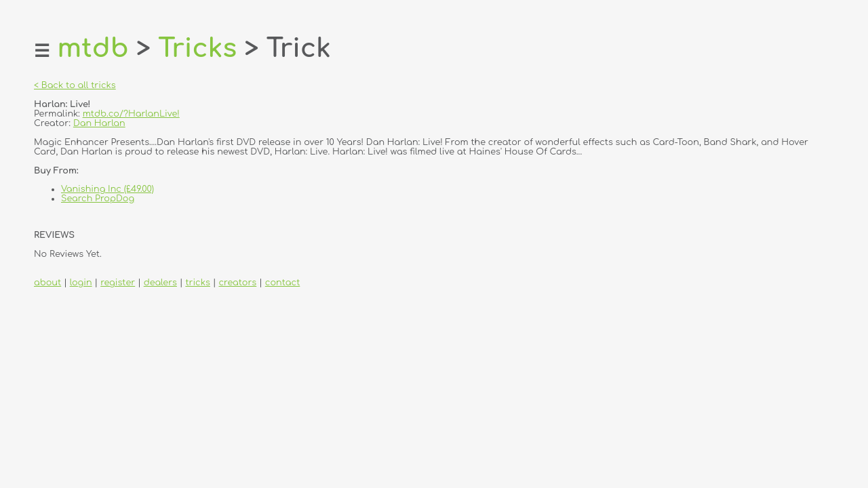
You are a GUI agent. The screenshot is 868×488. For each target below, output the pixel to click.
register (118, 283)
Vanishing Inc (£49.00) (107, 189)
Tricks (197, 48)
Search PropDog (98, 199)
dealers (160, 283)
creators (237, 283)
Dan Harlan (99, 123)
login (81, 283)
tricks (198, 283)
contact (283, 283)
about (47, 283)
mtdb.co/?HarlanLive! (131, 114)
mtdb (93, 48)
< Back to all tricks (75, 85)
